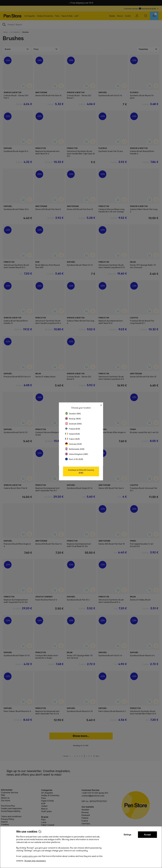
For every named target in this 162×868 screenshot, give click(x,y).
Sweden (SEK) (73, 414)
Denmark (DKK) (73, 424)
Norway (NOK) (73, 419)
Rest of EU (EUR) (74, 459)
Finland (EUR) (73, 429)
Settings (127, 835)
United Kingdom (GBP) (77, 454)
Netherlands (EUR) (75, 449)
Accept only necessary (35, 861)
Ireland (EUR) (73, 434)
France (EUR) (72, 439)
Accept (147, 835)
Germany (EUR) (73, 444)
